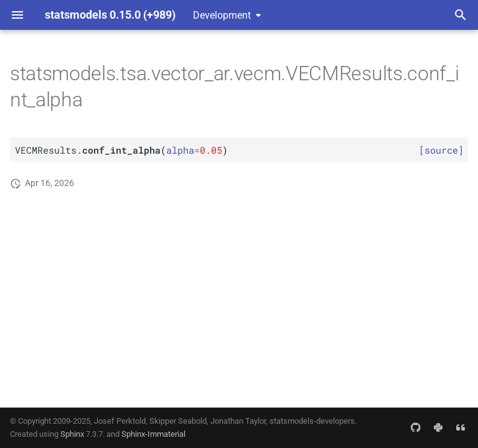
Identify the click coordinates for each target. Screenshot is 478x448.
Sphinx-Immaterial (153, 434)
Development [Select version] (222, 15)
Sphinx (72, 434)
